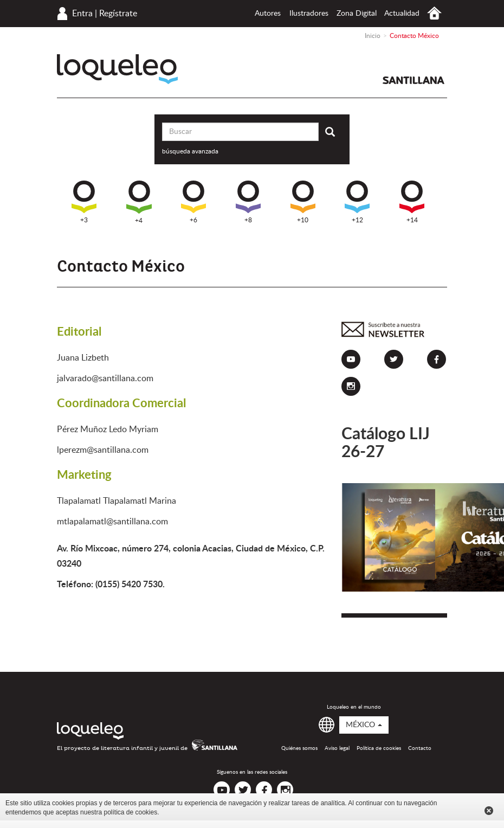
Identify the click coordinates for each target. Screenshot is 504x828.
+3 (84, 202)
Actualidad (402, 14)
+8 (248, 202)
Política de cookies (379, 748)
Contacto (420, 748)
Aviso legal (337, 748)
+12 (357, 202)
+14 (412, 202)
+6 (193, 202)
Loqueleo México (117, 69)
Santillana (413, 80)
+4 (139, 202)
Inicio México (434, 13)
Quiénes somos (299, 748)
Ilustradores (309, 14)
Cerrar (489, 811)
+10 (303, 202)
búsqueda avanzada (190, 151)
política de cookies (130, 812)
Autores (268, 14)
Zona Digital (357, 14)
